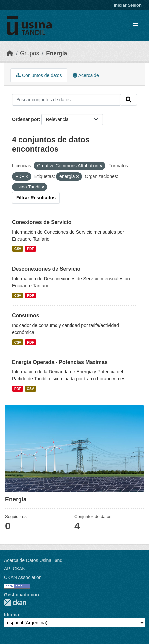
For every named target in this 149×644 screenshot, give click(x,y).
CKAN (15, 602)
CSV (18, 249)
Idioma (11, 615)
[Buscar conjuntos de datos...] (66, 100)
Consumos (26, 316)
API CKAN (15, 569)
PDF (31, 249)
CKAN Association (23, 577)
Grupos (30, 53)
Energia (56, 53)
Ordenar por (25, 119)
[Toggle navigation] (136, 26)
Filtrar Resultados (36, 198)
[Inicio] (10, 53)
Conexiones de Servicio (42, 222)
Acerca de (86, 75)
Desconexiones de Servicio (46, 269)
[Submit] (129, 100)
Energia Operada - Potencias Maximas (60, 362)
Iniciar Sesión (128, 5)
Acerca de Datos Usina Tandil (34, 560)
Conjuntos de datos (39, 75)
